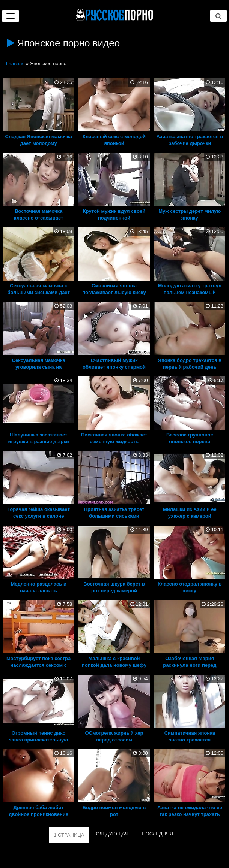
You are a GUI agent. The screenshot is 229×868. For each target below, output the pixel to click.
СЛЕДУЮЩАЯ (112, 834)
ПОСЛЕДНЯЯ (157, 834)
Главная (15, 63)
